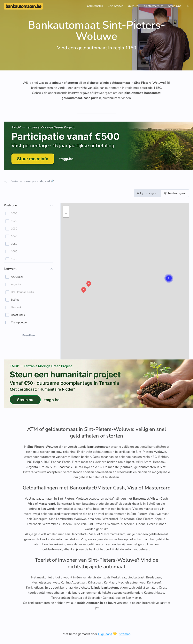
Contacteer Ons (154, 6)
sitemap (125, 634)
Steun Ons (175, 6)
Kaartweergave (175, 193)
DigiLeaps (105, 634)
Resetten (28, 335)
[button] (165, 275)
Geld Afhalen (95, 6)
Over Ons (134, 6)
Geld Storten (115, 6)
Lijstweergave (147, 193)
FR (187, 6)
